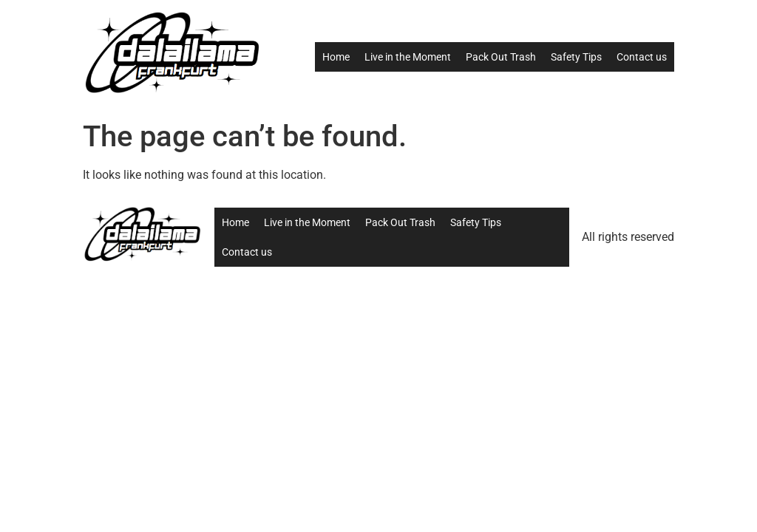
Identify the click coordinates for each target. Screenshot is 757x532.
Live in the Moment (408, 57)
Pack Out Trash (501, 57)
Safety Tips (576, 57)
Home (336, 57)
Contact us (642, 57)
